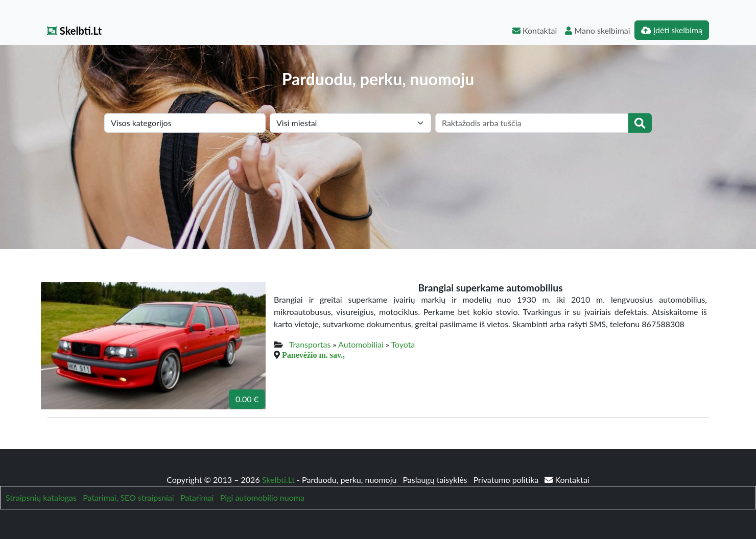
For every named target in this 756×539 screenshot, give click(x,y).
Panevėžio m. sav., (313, 355)
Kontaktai (535, 30)
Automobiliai (361, 344)
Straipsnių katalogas (41, 497)
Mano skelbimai (597, 30)
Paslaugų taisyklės (436, 480)
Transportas (310, 344)
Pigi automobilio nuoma (262, 497)
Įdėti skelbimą (672, 30)
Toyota (403, 344)
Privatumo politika (507, 480)
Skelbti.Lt (74, 31)
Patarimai (197, 497)
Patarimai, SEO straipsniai (128, 497)
